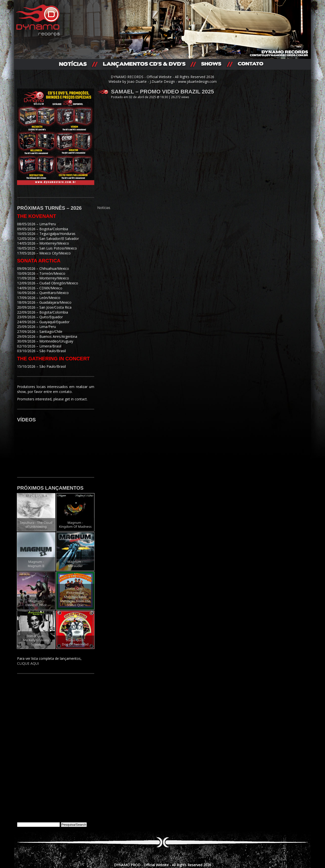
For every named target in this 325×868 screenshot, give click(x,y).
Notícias (104, 208)
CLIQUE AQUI (28, 663)
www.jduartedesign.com (197, 81)
